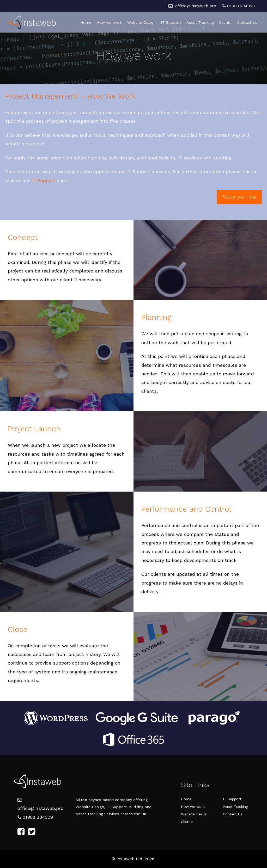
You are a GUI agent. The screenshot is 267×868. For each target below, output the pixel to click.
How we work (109, 22)
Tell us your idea (239, 197)
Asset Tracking (200, 22)
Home (86, 22)
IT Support (171, 22)
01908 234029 (239, 6)
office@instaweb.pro (192, 6)
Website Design (141, 22)
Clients (225, 22)
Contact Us (247, 22)
